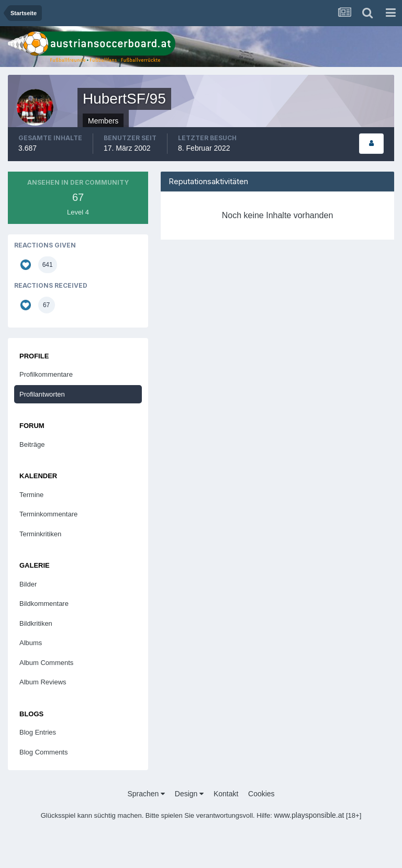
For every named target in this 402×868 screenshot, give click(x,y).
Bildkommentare (44, 604)
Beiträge (32, 444)
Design (189, 794)
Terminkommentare (48, 514)
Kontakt (226, 794)
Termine (31, 495)
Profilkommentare (46, 374)
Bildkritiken (36, 623)
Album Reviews (43, 682)
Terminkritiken (40, 534)
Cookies (261, 794)
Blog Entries (38, 732)
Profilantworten (42, 394)
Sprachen (146, 794)
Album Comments (46, 663)
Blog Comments (43, 752)
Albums (31, 643)
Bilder (28, 584)
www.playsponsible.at (309, 815)
